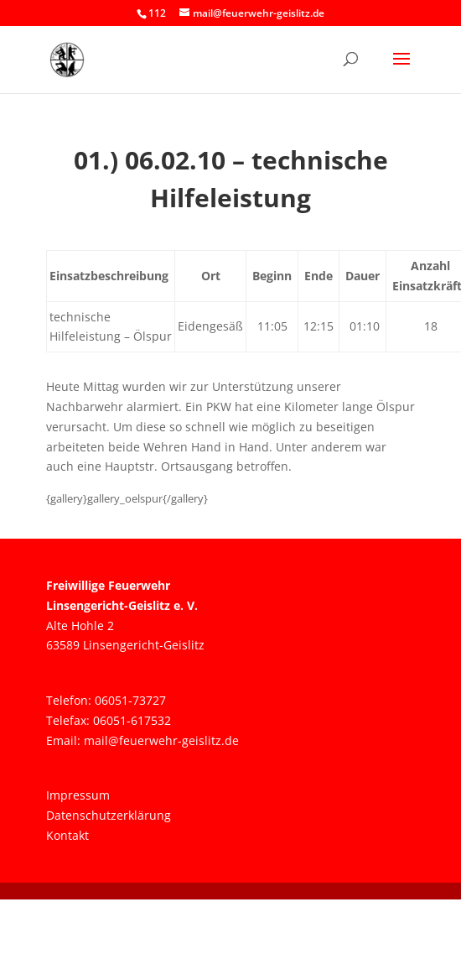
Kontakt (67, 835)
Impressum (78, 795)
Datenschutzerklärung (109, 815)
